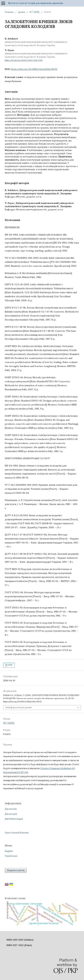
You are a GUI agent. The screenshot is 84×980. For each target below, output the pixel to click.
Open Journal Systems (17, 833)
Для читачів (11, 809)
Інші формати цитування (18, 707)
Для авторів (11, 814)
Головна (9, 12)
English (9, 851)
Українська (11, 856)
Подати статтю (16, 870)
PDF (10, 665)
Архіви (21, 12)
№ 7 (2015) (34, 12)
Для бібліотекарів (14, 819)
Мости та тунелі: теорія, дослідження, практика (36, 3)
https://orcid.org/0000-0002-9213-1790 (24, 60)
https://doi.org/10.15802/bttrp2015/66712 (34, 69)
